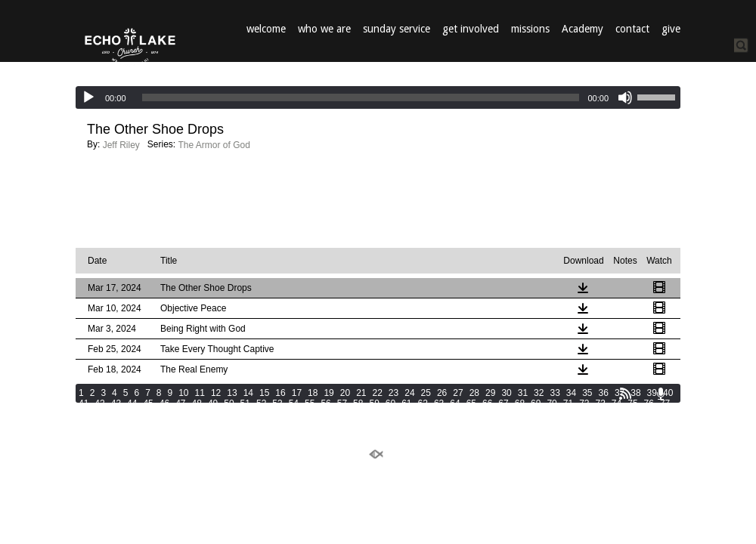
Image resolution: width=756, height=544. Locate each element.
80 (116, 414)
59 (374, 403)
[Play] (88, 97)
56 (325, 403)
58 (358, 403)
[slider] (361, 97)
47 (180, 403)
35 (587, 393)
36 (604, 393)
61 (406, 403)
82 (148, 414)
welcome (266, 29)
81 (132, 414)
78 (84, 414)
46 (164, 403)
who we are (324, 29)
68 (520, 403)
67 (503, 403)
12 (216, 393)
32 (539, 393)
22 (378, 393)
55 (310, 403)
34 (571, 393)
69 (536, 403)
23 (393, 393)
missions (530, 29)
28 (474, 393)
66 (487, 403)
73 (601, 403)
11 (200, 393)
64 (455, 403)
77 (665, 403)
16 (280, 393)
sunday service (397, 29)
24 (409, 393)
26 (442, 393)
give (671, 29)
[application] (378, 97)
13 (232, 393)
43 (116, 403)
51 (245, 403)
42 (99, 403)
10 (183, 393)
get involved (471, 29)
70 (552, 403)
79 (99, 414)
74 (617, 403)
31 (523, 393)
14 (248, 393)
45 (148, 403)
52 (261, 403)
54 (294, 403)
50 (229, 403)
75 (632, 403)
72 (584, 403)
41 (84, 403)
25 (426, 393)
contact (632, 29)
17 (297, 393)
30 (506, 393)
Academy (582, 29)
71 (568, 403)
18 (313, 393)
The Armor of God (214, 145)
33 (555, 393)
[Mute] (625, 97)
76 (649, 403)
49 (213, 403)
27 (458, 393)
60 (390, 403)
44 (132, 403)
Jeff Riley (121, 145)
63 (439, 403)
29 (490, 393)
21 (361, 393)
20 (345, 393)
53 (277, 403)
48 (197, 403)
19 (328, 393)
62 (423, 403)
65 (471, 403)
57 (342, 403)
